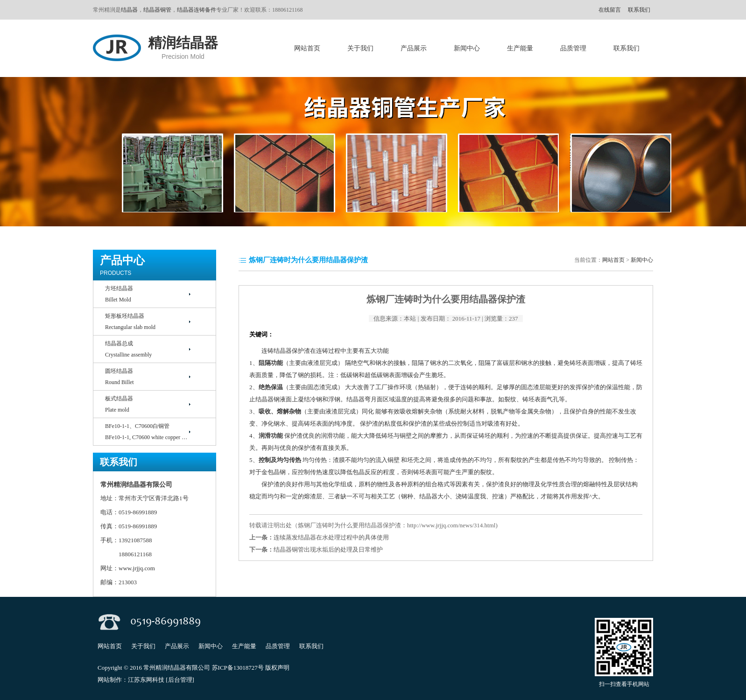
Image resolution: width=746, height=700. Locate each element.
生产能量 (520, 48)
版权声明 (277, 668)
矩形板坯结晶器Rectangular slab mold (130, 322)
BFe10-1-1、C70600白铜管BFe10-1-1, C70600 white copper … (146, 432)
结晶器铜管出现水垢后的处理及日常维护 (328, 549)
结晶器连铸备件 (197, 10)
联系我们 (639, 10)
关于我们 (360, 48)
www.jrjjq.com (137, 568)
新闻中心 (467, 48)
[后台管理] (180, 680)
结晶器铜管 (157, 10)
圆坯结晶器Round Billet (120, 377)
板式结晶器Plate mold (119, 404)
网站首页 (307, 48)
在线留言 (610, 10)
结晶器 (129, 10)
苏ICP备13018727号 (238, 668)
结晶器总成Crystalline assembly (128, 349)
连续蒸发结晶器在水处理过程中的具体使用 (331, 537)
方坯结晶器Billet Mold (119, 294)
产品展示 (414, 48)
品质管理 (573, 48)
